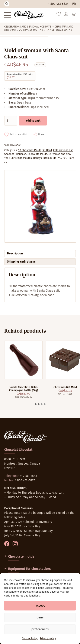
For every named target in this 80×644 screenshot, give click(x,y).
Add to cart (33, 121)
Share (41, 135)
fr (74, 4)
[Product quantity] (11, 121)
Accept (40, 606)
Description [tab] (15, 254)
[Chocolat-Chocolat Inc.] (29, 15)
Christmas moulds (31, 31)
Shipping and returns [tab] (21, 262)
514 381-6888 (28, 476)
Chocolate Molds (37, 154)
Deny (40, 617)
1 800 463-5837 (58, 4)
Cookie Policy (30, 638)
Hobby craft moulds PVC (47, 158)
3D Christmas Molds (59, 31)
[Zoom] (40, 206)
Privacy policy (48, 638)
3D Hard (47, 150)
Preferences (40, 629)
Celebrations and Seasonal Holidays (28, 27)
